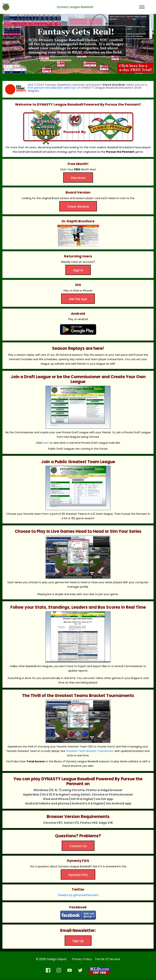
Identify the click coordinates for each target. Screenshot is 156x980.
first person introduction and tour (52, 88)
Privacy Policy (82, 959)
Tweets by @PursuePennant (78, 895)
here (46, 443)
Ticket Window (78, 207)
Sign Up (78, 941)
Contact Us (78, 846)
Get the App (78, 299)
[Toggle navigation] (142, 7)
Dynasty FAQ (78, 875)
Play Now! (78, 178)
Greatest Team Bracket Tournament (90, 751)
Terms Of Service (107, 959)
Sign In (78, 270)
